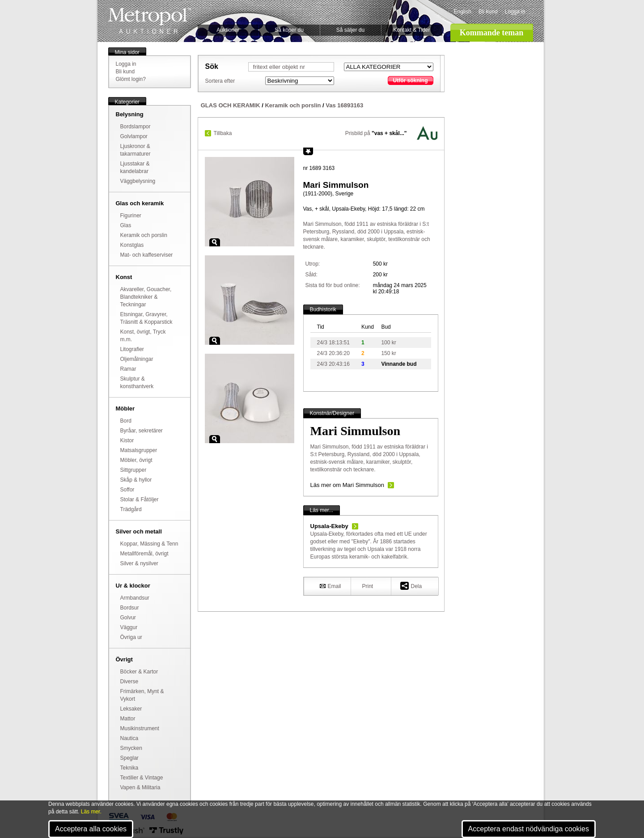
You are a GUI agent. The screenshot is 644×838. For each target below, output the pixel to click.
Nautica (129, 738)
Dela (411, 586)
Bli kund (488, 12)
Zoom (215, 242)
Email (330, 586)
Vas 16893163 (344, 105)
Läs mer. (91, 812)
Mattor (128, 719)
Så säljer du (350, 30)
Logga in (515, 12)
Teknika (129, 768)
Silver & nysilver (139, 563)
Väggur (129, 627)
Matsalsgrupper (139, 450)
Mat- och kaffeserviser (147, 255)
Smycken (131, 748)
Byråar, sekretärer (142, 431)
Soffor (127, 490)
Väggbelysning (138, 181)
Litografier (132, 349)
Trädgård (131, 509)
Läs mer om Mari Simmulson (347, 485)
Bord (126, 421)
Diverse (129, 681)
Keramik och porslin (144, 235)
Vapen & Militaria (140, 787)
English (463, 12)
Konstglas (132, 245)
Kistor (127, 440)
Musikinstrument (140, 728)
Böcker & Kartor (139, 672)
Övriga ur (131, 637)
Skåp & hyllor (136, 480)
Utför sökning (411, 80)
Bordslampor (136, 127)
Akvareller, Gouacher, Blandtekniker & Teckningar (146, 297)
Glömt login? (131, 79)
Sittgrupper (133, 470)
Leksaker (131, 709)
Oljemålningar (137, 359)
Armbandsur (135, 598)
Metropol (150, 21)
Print (368, 586)
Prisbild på (376, 133)
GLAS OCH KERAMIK (231, 105)
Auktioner (228, 30)
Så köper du (289, 30)
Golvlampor (134, 136)
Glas (126, 225)
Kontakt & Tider (411, 30)
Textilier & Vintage (142, 778)
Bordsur (130, 608)
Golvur (128, 618)
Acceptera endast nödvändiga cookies (529, 829)
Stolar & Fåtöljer (140, 499)
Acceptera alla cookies (91, 829)
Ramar (128, 369)
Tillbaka (223, 133)
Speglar (129, 758)
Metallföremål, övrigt (144, 554)
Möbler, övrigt (136, 460)
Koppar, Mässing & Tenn (149, 544)
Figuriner (131, 216)
